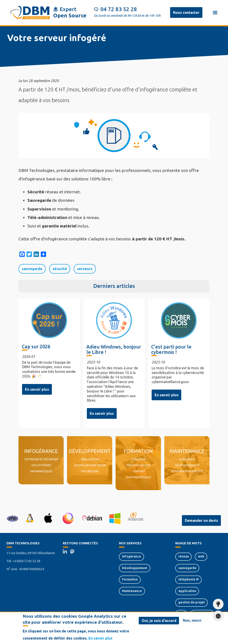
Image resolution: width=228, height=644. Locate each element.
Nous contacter (186, 12)
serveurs (85, 269)
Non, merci (192, 621)
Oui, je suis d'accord (159, 621)
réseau (184, 556)
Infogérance (131, 556)
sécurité (60, 269)
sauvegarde (32, 269)
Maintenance (132, 591)
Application (187, 591)
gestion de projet (192, 602)
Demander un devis (201, 520)
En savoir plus (37, 389)
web (201, 556)
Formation (130, 579)
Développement (135, 568)
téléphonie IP (189, 579)
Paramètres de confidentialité (217, 616)
